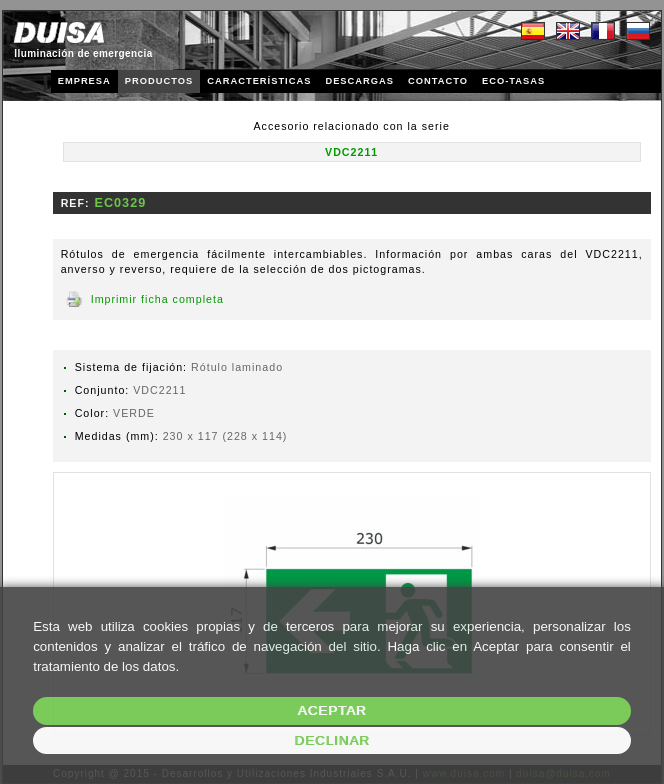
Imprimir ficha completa (157, 299)
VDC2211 (351, 152)
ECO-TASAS (513, 81)
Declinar (331, 740)
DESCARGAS (359, 81)
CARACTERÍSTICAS (259, 81)
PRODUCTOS (159, 81)
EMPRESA (84, 81)
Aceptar (332, 710)
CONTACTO (438, 81)
